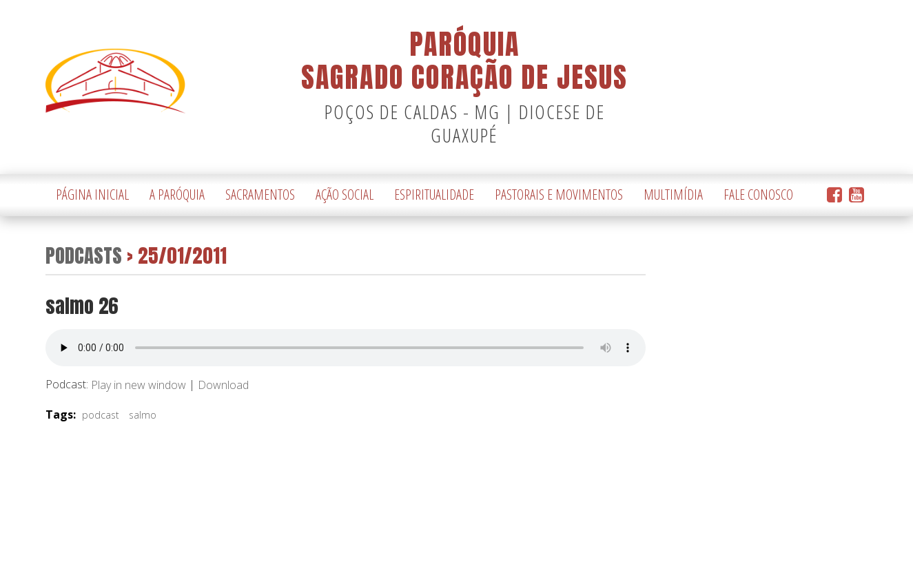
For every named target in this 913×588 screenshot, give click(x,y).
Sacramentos (260, 195)
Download (223, 386)
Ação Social (345, 195)
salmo (143, 415)
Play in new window (139, 386)
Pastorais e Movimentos (559, 195)
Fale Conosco (758, 195)
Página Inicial (92, 195)
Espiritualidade (434, 195)
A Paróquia (177, 195)
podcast (101, 415)
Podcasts (84, 255)
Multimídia (673, 195)
